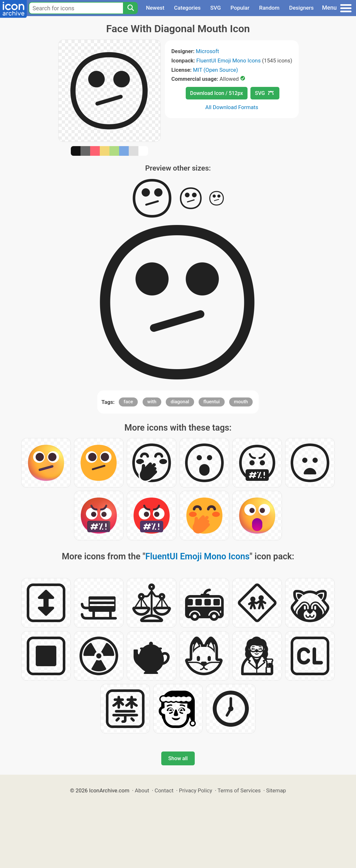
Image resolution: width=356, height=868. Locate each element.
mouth (241, 402)
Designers (301, 8)
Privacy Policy (196, 790)
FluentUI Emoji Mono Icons (229, 61)
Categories (187, 8)
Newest (155, 8)
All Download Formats (232, 107)
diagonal (180, 402)
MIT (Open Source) (216, 70)
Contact (164, 790)
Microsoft (207, 51)
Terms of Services (239, 790)
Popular (240, 8)
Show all (178, 758)
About (142, 790)
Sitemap (276, 790)
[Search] (130, 8)
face (128, 402)
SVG (215, 8)
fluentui (212, 402)
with (152, 402)
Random (269, 8)
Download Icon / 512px (217, 93)
